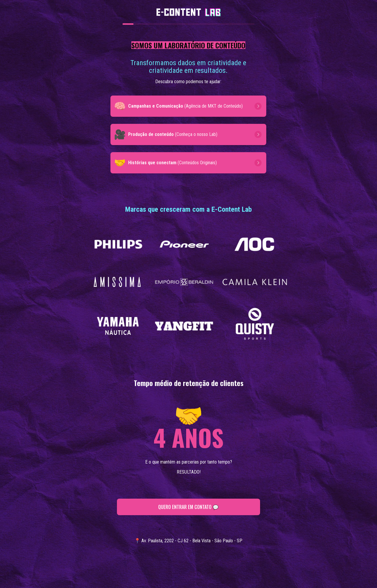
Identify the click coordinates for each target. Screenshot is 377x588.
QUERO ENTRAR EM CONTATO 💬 (189, 507)
